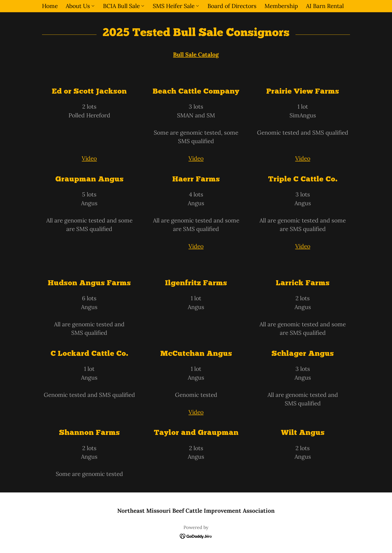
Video (89, 158)
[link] (196, 535)
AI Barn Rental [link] (325, 6)
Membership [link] (281, 6)
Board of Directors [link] (232, 6)
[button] (80, 6)
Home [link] (50, 6)
